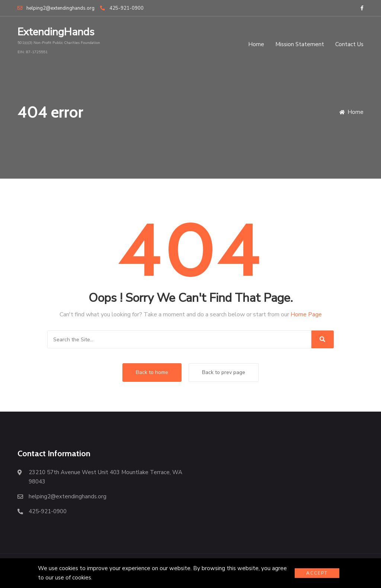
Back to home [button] (152, 372)
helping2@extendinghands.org (56, 8)
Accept (317, 573)
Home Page (306, 314)
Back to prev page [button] (224, 372)
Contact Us (349, 44)
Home (256, 44)
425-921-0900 (122, 8)
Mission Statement (300, 44)
